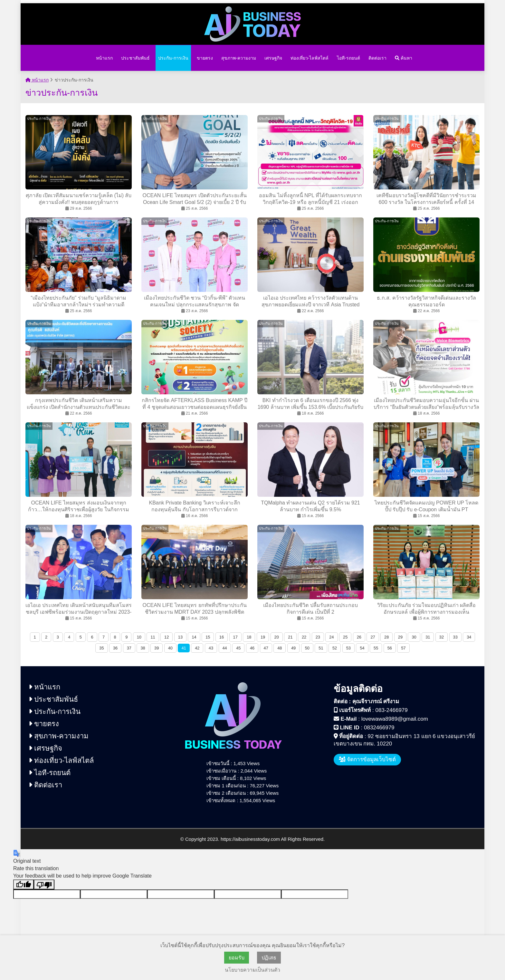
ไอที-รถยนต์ (348, 58)
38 (143, 648)
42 (197, 648)
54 (362, 648)
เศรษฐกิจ (273, 58)
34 (469, 637)
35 (101, 648)
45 (238, 648)
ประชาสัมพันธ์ (135, 58)
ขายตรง (205, 58)
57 (403, 648)
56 (390, 648)
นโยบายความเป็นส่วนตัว (252, 970)
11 (153, 637)
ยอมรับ (237, 958)
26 (359, 637)
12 (167, 637)
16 (222, 637)
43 (211, 648)
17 (235, 637)
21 (290, 637)
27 (373, 637)
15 (208, 637)
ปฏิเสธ (269, 958)
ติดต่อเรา (377, 58)
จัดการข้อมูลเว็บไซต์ (367, 759)
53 (348, 648)
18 (249, 637)
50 (307, 648)
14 (194, 637)
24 (331, 637)
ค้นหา (404, 58)
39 (157, 648)
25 (345, 637)
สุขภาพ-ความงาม (239, 58)
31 (428, 637)
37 (129, 648)
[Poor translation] (44, 884)
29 (400, 637)
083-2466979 (392, 710)
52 (335, 648)
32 (442, 637)
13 (180, 637)
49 (293, 648)
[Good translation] (24, 884)
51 (321, 648)
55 (376, 648)
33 (455, 637)
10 (139, 637)
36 (115, 648)
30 (414, 637)
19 (263, 637)
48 (280, 648)
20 (277, 637)
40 (170, 648)
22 (304, 637)
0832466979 (379, 728)
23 (318, 637)
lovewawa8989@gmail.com (395, 719)
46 (252, 648)
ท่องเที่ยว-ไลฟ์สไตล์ (310, 58)
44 (225, 648)
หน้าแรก (104, 58)
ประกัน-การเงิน (173, 58)
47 (266, 648)
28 (386, 637)
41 (184, 648)
